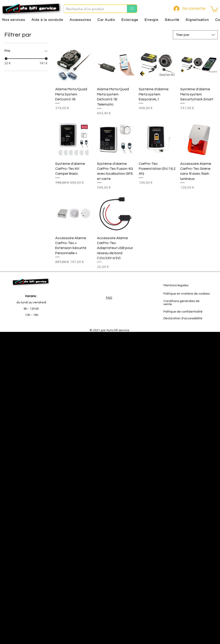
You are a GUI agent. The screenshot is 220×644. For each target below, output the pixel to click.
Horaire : (31, 296)
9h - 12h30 (31, 309)
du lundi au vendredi (31, 302)
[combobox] (195, 35)
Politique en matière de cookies (187, 294)
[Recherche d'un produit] (92, 9)
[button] (214, 9)
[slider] (6, 59)
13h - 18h (31, 315)
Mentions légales (176, 285)
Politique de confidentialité (183, 312)
